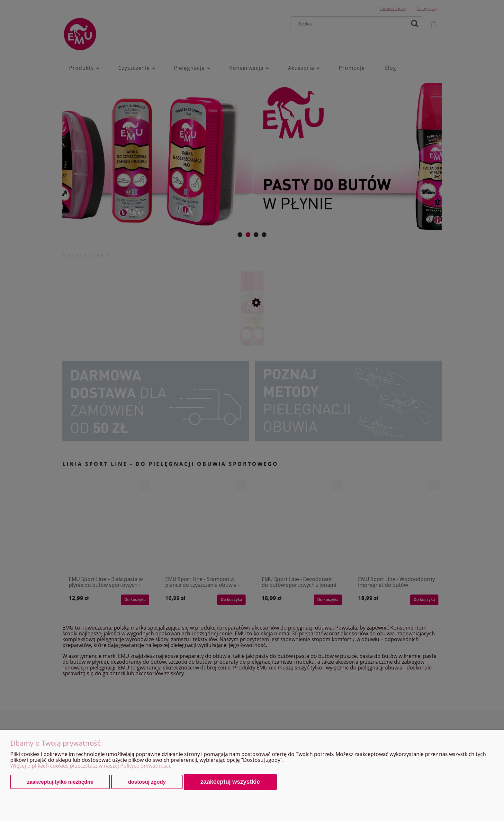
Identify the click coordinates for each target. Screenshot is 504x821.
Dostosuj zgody (147, 782)
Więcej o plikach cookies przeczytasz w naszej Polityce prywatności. (91, 766)
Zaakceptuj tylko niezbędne (60, 782)
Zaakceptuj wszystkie (230, 782)
